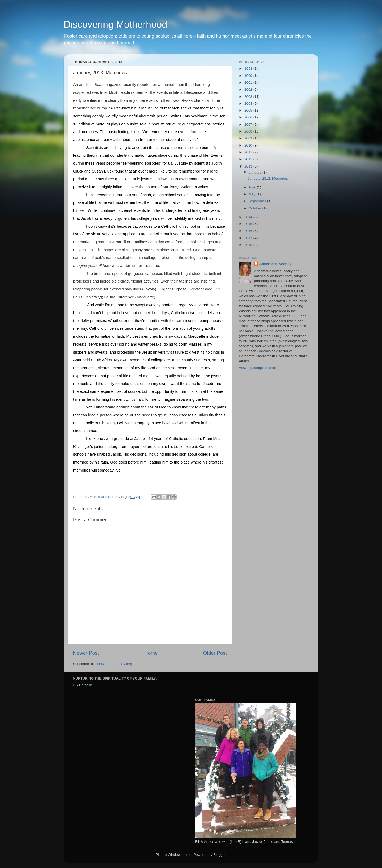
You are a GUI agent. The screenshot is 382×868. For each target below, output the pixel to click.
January (255, 172)
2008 (249, 131)
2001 (249, 83)
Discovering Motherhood (115, 25)
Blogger (219, 855)
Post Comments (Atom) (114, 664)
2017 (249, 238)
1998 (249, 69)
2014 (249, 217)
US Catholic (82, 685)
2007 (249, 124)
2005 (249, 110)
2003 (249, 97)
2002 (249, 89)
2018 (249, 245)
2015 (249, 224)
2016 (249, 231)
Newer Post (86, 653)
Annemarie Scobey (275, 264)
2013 (249, 166)
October (255, 208)
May (252, 194)
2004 (249, 103)
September (258, 201)
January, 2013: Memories (268, 179)
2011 (249, 152)
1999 (249, 76)
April (253, 187)
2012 (249, 159)
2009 (249, 138)
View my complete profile (259, 368)
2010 (249, 145)
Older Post (215, 653)
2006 (249, 117)
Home (151, 653)
